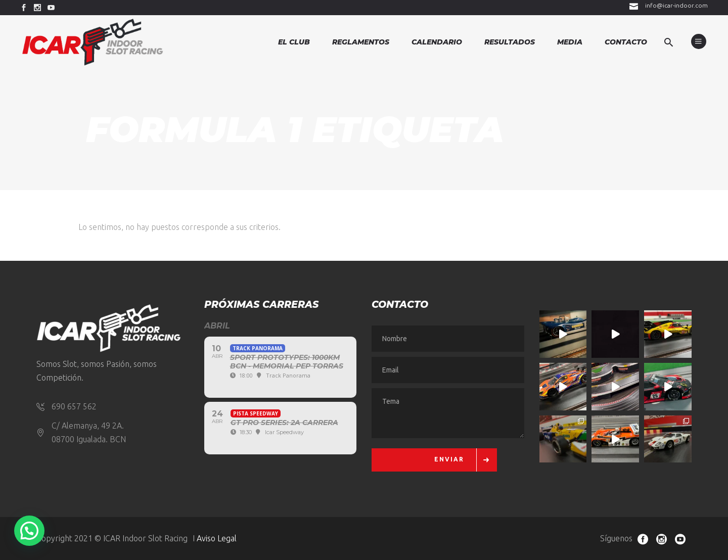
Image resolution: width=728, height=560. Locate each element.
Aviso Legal (217, 538)
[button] (29, 531)
